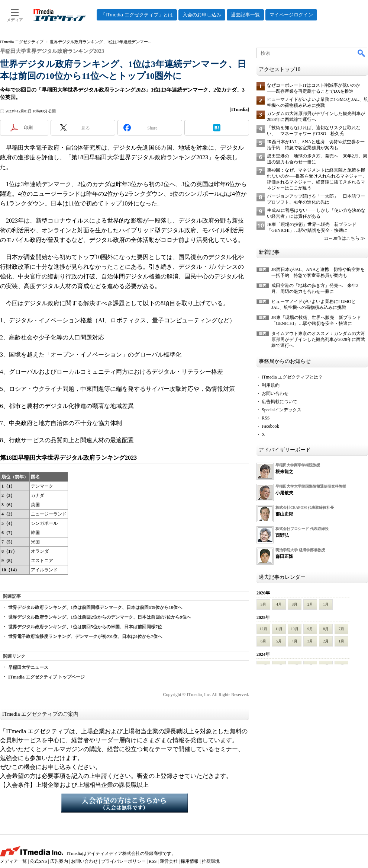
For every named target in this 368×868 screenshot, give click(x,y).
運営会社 (169, 861)
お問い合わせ (275, 393)
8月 (326, 629)
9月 (310, 629)
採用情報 (190, 861)
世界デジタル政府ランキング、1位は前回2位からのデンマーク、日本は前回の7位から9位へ (100, 617)
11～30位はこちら (342, 238)
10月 (295, 629)
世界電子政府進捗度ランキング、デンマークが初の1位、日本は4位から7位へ (85, 636)
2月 (310, 604)
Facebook (270, 426)
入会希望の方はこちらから (125, 803)
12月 (264, 629)
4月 (279, 604)
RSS (266, 418)
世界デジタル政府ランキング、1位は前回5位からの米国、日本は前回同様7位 (85, 627)
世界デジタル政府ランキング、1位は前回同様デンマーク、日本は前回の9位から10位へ (95, 607)
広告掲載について (280, 402)
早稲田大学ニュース (28, 667)
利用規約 (271, 385)
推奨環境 (211, 861)
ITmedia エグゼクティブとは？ (292, 377)
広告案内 (59, 861)
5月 (263, 604)
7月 (341, 629)
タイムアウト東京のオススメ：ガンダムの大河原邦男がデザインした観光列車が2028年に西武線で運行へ (318, 339)
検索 (362, 53)
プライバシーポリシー (123, 861)
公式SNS (38, 861)
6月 (263, 641)
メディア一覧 (13, 861)
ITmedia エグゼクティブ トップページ (46, 677)
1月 (326, 604)
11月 (279, 629)
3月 (295, 604)
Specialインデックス (282, 410)
